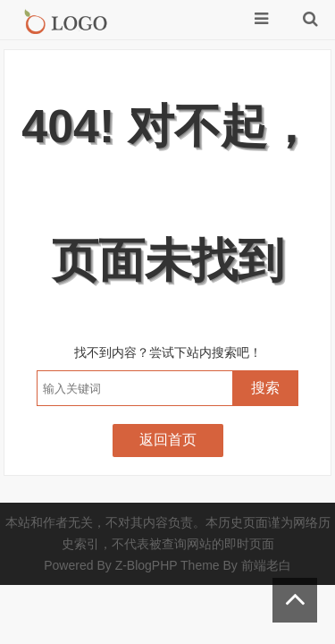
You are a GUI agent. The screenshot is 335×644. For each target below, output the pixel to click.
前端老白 (266, 565)
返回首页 (168, 440)
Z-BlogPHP (147, 565)
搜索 (265, 388)
